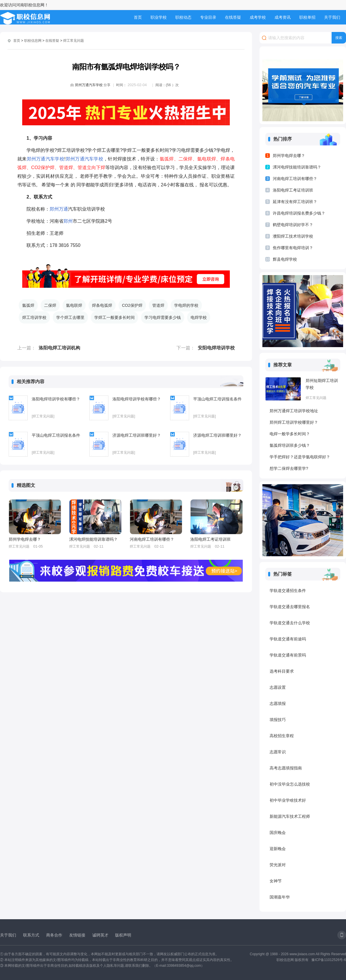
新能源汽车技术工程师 (290, 816)
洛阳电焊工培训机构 (59, 348)
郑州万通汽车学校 (89, 85)
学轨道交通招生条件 (288, 591)
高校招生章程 (282, 736)
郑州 (32, 159)
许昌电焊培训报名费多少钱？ (299, 213)
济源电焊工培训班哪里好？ (137, 435)
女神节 (276, 881)
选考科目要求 (282, 671)
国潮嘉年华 (280, 897)
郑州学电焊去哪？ (25, 539)
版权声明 (123, 935)
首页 (138, 17)
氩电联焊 (74, 305)
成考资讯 (283, 17)
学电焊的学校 (186, 305)
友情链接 (77, 935)
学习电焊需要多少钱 (163, 317)
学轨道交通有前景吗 (288, 655)
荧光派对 (278, 865)
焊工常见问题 (74, 41)
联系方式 (31, 935)
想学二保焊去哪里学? (289, 468)
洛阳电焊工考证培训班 (210, 539)
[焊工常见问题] (43, 416)
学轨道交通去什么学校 (290, 623)
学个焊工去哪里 (70, 317)
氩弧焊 (28, 305)
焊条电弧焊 (102, 305)
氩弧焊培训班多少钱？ (290, 445)
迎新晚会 (278, 849)
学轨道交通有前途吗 (288, 639)
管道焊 (158, 305)
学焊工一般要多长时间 (114, 317)
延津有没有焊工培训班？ (295, 202)
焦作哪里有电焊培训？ (293, 248)
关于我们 (332, 17)
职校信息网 (33, 41)
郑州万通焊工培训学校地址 (294, 411)
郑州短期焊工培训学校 (322, 384)
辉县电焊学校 (285, 259)
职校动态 (183, 17)
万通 (41, 159)
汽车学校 (55, 159)
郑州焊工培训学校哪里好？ (294, 422)
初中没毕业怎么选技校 (290, 784)
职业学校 (159, 17)
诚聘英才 (100, 935)
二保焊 (50, 305)
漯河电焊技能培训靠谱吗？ (93, 539)
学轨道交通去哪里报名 (290, 607)
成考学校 (258, 17)
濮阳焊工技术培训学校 (293, 236)
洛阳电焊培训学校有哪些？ (56, 399)
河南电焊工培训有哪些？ (152, 539)
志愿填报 (278, 703)
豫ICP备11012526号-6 (329, 960)
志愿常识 (278, 752)
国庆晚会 (278, 833)
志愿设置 (278, 687)
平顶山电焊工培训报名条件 (217, 399)
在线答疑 (233, 17)
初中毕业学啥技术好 (288, 800)
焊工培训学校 (34, 317)
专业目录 (208, 17)
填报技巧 (278, 720)
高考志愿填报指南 (286, 768)
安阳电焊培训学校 (216, 348)
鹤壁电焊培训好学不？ (293, 225)
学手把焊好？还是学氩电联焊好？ (300, 457)
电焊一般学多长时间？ (290, 434)
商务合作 (54, 935)
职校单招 (307, 17)
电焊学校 (199, 317)
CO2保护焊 (132, 305)
